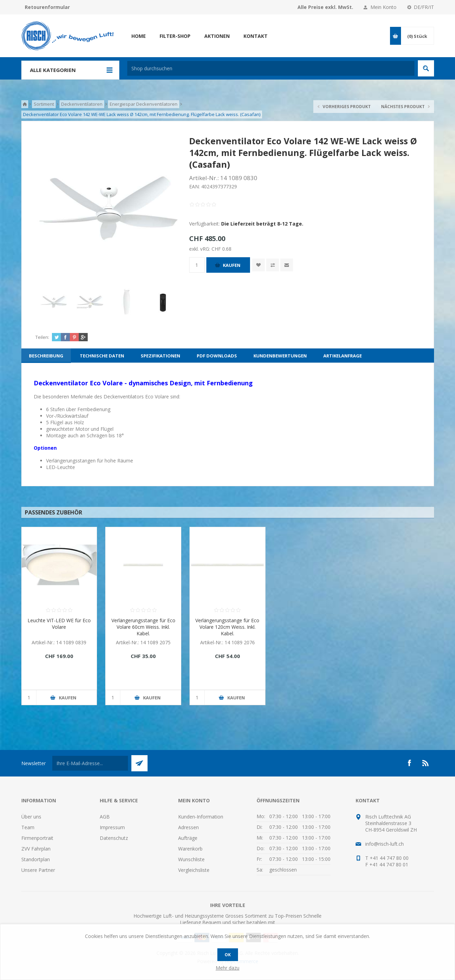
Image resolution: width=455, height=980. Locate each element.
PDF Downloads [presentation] (217, 356)
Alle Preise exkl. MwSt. (325, 7)
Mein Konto (383, 7)
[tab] (46, 356)
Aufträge (188, 838)
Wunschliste (191, 859)
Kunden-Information (201, 817)
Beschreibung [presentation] (46, 356)
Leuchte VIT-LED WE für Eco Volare (59, 624)
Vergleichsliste (194, 870)
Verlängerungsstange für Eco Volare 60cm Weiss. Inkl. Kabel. (143, 627)
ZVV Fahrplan (36, 849)
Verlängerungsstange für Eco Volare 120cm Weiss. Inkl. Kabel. (227, 627)
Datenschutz (114, 838)
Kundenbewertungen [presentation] (280, 356)
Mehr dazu (227, 968)
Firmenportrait (37, 838)
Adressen (188, 827)
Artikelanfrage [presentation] (343, 356)
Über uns (31, 817)
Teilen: (42, 337)
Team (28, 827)
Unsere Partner (38, 870)
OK (228, 955)
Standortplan (36, 859)
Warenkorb (190, 849)
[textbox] (271, 68)
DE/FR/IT (424, 7)
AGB (105, 817)
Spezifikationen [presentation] (160, 356)
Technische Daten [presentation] (102, 356)
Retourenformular (47, 7)
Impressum (112, 827)
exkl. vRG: (200, 249)
